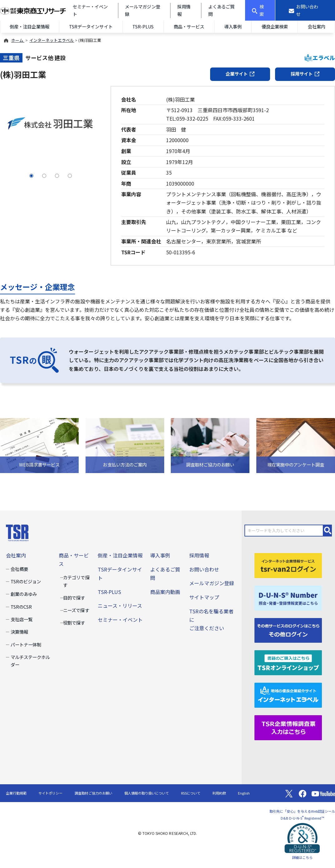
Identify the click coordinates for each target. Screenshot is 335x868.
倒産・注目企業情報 (29, 26)
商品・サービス (189, 26)
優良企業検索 (275, 26)
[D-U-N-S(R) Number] (288, 597)
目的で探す (74, 598)
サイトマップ (204, 597)
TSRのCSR (21, 607)
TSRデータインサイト (91, 26)
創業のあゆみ (24, 594)
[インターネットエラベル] (288, 695)
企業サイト (240, 74)
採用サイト (305, 74)
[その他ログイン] (288, 630)
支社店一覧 (22, 619)
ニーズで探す (76, 610)
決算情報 (19, 632)
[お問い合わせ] (305, 10)
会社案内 (16, 555)
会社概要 (19, 569)
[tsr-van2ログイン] (288, 565)
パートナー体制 (26, 644)
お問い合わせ (204, 569)
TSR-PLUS (143, 26)
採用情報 (199, 555)
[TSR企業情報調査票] (288, 727)
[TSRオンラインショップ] (288, 662)
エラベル (320, 58)
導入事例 (233, 26)
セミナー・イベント (120, 620)
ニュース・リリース (120, 606)
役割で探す (74, 623)
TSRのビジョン (26, 581)
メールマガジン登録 (212, 583)
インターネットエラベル (52, 40)
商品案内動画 (165, 592)
